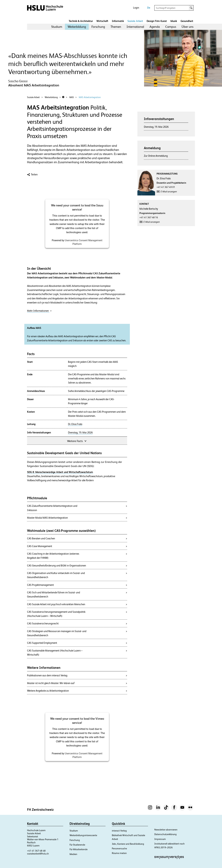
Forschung (98, 27)
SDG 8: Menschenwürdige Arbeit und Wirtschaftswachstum (60, 472)
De (149, 8)
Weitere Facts (77, 441)
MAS (72, 97)
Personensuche (119, 848)
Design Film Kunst (157, 21)
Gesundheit (187, 21)
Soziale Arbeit (135, 21)
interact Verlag (119, 831)
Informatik (118, 21)
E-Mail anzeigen (169, 191)
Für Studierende (77, 845)
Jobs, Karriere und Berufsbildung (128, 844)
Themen (116, 27)
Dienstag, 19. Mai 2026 (80, 433)
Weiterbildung (77, 27)
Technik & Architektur (81, 21)
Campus (171, 27)
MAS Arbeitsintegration (90, 97)
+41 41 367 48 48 (36, 851)
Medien (73, 854)
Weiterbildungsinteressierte (83, 835)
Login (136, 8)
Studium (57, 27)
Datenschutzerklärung (165, 834)
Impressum (160, 839)
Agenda (155, 27)
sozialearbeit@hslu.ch (38, 854)
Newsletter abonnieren (166, 830)
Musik (174, 21)
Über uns (187, 27)
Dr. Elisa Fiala (75, 424)
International (135, 27)
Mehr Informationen (39, 311)
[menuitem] (57, 27)
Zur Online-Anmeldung (156, 156)
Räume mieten (119, 853)
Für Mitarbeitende (79, 849)
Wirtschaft (102, 21)
